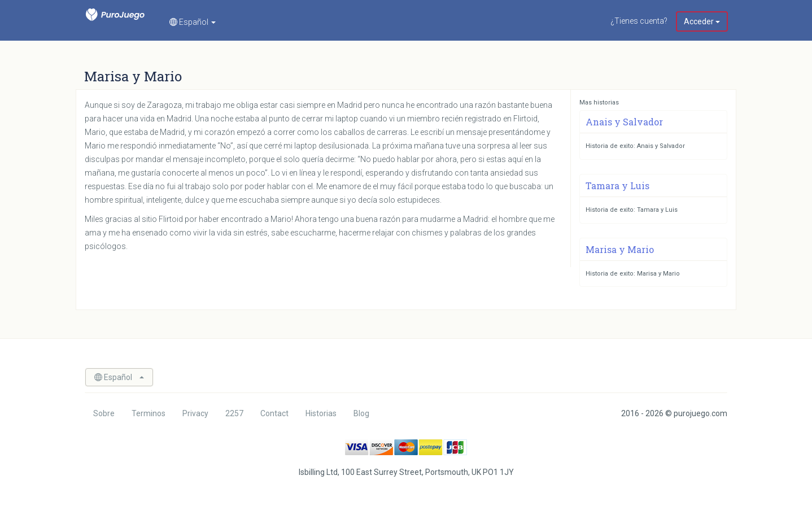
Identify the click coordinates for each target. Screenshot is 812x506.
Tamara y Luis (617, 186)
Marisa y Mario (620, 249)
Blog (361, 413)
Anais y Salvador (624, 122)
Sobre (104, 413)
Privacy (195, 413)
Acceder (702, 21)
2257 (234, 413)
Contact (274, 413)
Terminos (149, 413)
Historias (321, 413)
